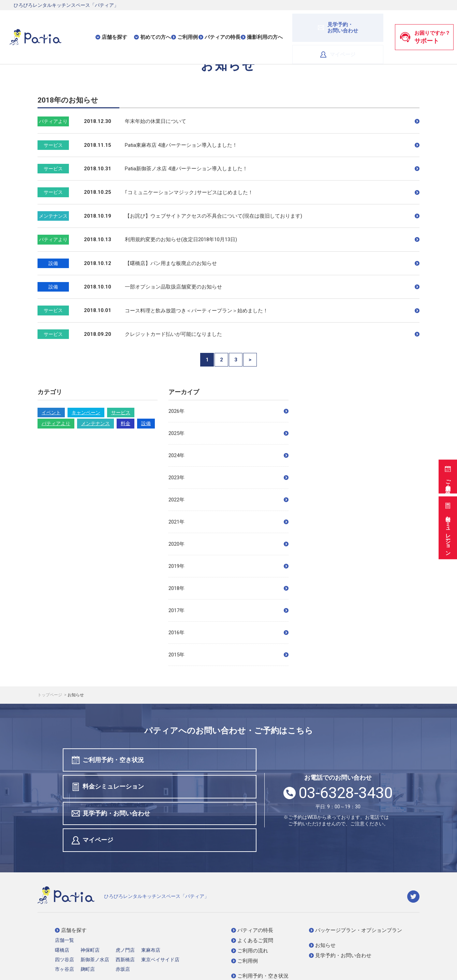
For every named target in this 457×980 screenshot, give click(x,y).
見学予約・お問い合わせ (112, 788)
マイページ (362, 23)
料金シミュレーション (447, 527)
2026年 (228, 411)
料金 (126, 423)
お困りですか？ (425, 24)
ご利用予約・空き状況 (447, 473)
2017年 (228, 610)
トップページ (50, 695)
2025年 (228, 433)
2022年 (228, 500)
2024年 (228, 455)
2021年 (228, 522)
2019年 (228, 566)
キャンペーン (86, 413)
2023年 (228, 478)
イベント (51, 413)
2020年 (228, 544)
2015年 (228, 655)
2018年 (228, 588)
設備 (146, 423)
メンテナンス (95, 423)
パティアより (56, 423)
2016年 (228, 633)
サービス (121, 413)
